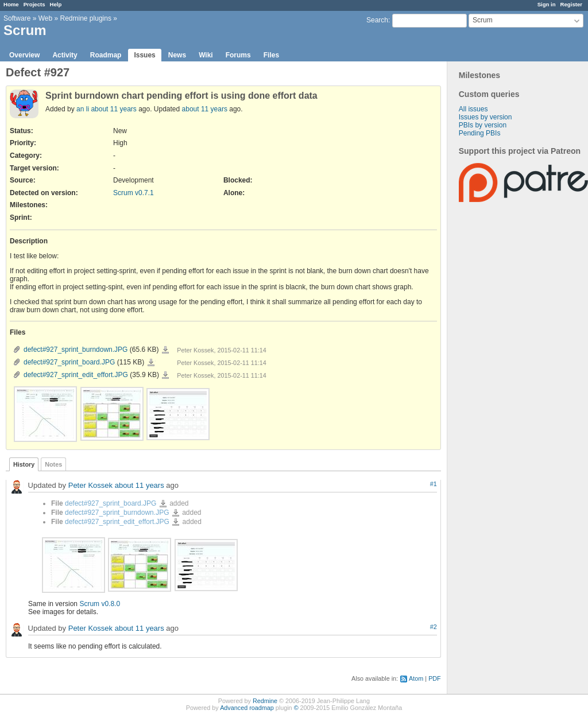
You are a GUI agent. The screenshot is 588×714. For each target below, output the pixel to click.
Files (271, 55)
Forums (238, 55)
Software (17, 18)
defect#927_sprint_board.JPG (69, 362)
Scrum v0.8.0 (100, 604)
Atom (416, 678)
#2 (434, 627)
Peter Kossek (90, 485)
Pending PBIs (480, 133)
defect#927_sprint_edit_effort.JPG (76, 375)
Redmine (265, 701)
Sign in (547, 4)
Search (377, 20)
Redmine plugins (86, 18)
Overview (24, 55)
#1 (434, 484)
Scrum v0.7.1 (134, 193)
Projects (34, 4)
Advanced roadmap (247, 708)
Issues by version (486, 117)
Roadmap (106, 55)
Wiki (206, 55)
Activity (65, 55)
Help (56, 4)
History (24, 464)
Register (571, 4)
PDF (435, 678)
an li (83, 109)
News (177, 55)
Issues (144, 55)
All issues (473, 109)
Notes (53, 464)
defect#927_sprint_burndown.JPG (76, 350)
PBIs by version (483, 125)
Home (11, 4)
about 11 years (113, 109)
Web (45, 18)
